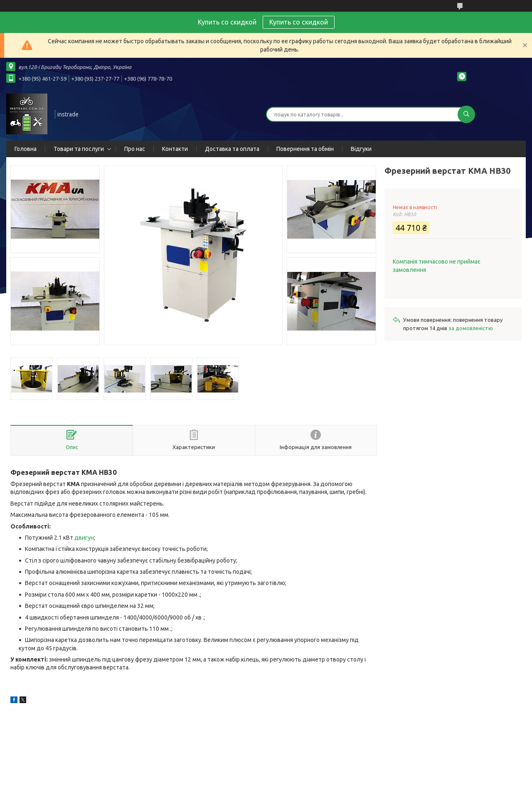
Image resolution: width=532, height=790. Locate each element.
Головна (26, 149)
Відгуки (361, 149)
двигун (84, 538)
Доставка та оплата (232, 149)
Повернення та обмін (305, 149)
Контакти (175, 149)
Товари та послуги (79, 149)
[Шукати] (466, 114)
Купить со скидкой (299, 22)
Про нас (135, 149)
